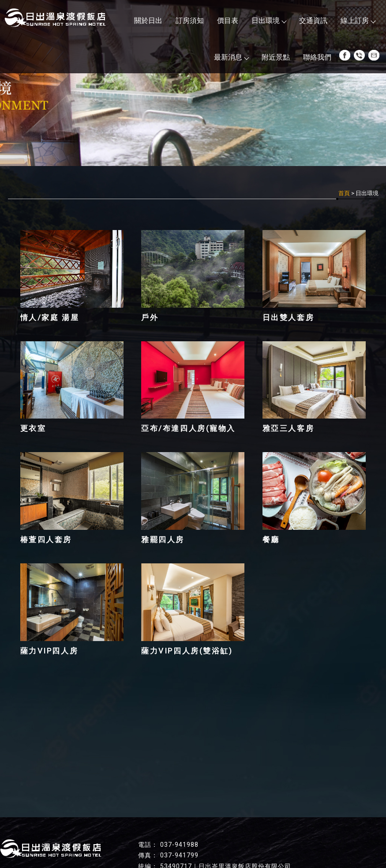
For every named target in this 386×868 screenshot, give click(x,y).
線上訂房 (358, 21)
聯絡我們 (317, 57)
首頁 (344, 193)
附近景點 (276, 57)
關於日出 (148, 21)
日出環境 (269, 21)
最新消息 (231, 57)
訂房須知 (190, 21)
